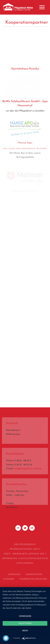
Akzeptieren (25, 623)
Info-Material (25, 563)
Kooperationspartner (33, 579)
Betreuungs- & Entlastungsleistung (25, 558)
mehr (25, 631)
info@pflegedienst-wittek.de (28, 469)
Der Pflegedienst (25, 544)
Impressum (14, 574)
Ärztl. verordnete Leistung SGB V (25, 554)
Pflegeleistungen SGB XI (25, 549)
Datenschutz (34, 574)
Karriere (8, 579)
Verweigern (25, 616)
